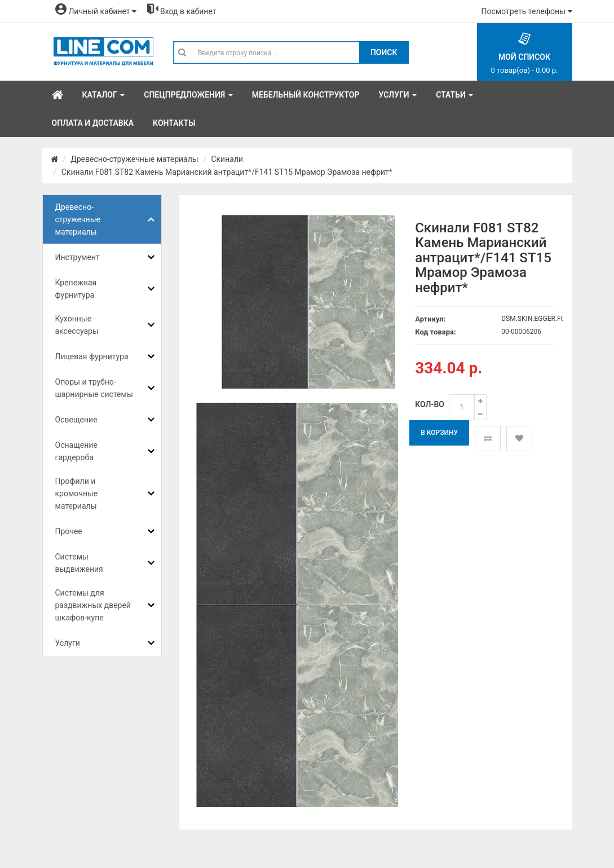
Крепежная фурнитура (76, 289)
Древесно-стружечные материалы (134, 159)
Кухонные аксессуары (77, 325)
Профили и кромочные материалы (77, 494)
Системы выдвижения (79, 563)
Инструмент (78, 257)
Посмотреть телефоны (527, 11)
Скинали (227, 159)
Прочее (69, 531)
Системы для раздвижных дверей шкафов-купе (93, 605)
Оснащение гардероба (76, 451)
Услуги (68, 643)
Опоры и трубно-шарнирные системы (94, 388)
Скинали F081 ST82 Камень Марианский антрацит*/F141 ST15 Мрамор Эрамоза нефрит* (227, 172)
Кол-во (430, 404)
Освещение (76, 420)
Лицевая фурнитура (92, 356)
